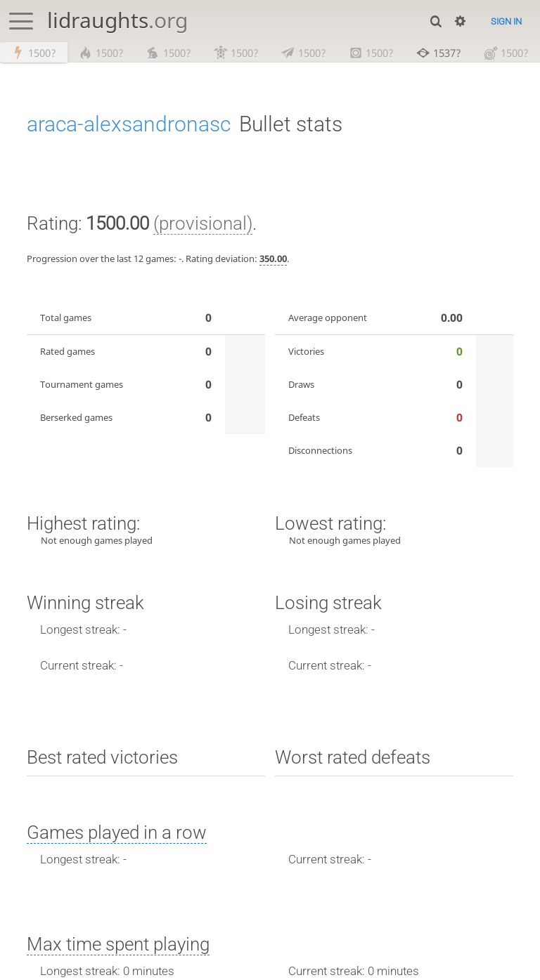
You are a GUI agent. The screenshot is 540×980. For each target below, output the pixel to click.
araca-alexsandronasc (129, 125)
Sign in (506, 21)
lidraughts (117, 20)
